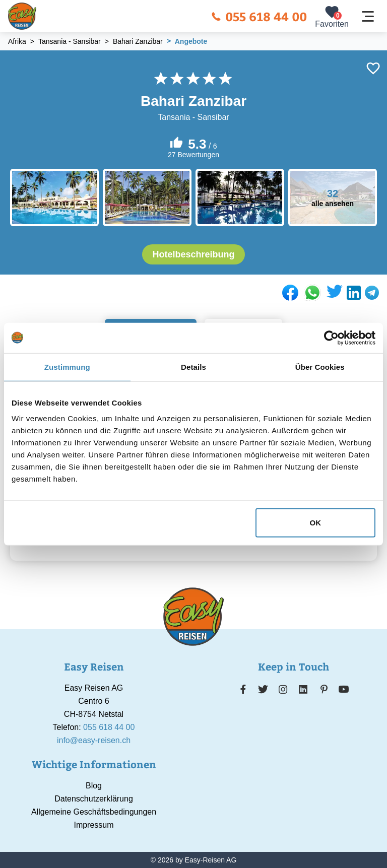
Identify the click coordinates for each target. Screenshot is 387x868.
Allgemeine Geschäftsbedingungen (94, 812)
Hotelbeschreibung (193, 254)
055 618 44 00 (259, 16)
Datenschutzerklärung (94, 799)
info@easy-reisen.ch (94, 740)
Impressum (93, 825)
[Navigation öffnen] (368, 16)
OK (316, 523)
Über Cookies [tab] (320, 366)
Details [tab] (193, 366)
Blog (94, 786)
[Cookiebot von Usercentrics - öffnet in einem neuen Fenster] (331, 338)
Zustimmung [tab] (67, 366)
